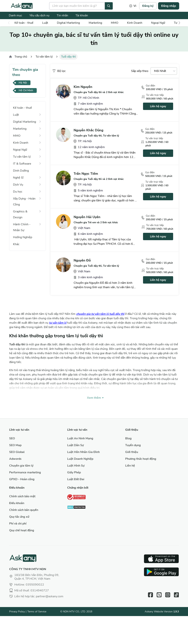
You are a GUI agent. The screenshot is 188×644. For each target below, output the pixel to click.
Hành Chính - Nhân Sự (22, 227)
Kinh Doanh (135, 23)
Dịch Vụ (18, 185)
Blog (128, 438)
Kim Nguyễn (83, 87)
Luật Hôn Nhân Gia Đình (83, 452)
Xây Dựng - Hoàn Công (24, 202)
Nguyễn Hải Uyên (87, 217)
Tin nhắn (62, 15)
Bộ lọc (59, 71)
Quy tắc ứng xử (19, 517)
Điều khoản (17, 503)
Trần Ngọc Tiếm (86, 174)
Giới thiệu (132, 452)
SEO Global (17, 452)
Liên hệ (130, 466)
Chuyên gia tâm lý (21, 466)
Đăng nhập (169, 6)
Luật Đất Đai (76, 479)
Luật (45, 23)
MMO (115, 23)
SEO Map (15, 445)
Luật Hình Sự (76, 466)
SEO (12, 438)
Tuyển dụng (133, 445)
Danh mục (15, 15)
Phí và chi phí (18, 524)
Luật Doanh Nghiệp (80, 459)
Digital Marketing (68, 23)
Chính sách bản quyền (24, 510)
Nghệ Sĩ (18, 178)
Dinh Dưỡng (21, 171)
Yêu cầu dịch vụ (39, 15)
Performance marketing (25, 472)
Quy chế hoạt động (22, 530)
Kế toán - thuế (24, 23)
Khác (16, 244)
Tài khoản (82, 15)
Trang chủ (21, 57)
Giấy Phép (74, 472)
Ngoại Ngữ (158, 23)
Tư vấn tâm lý (44, 57)
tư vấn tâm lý (58, 323)
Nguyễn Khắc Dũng (88, 130)
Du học (18, 192)
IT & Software (22, 164)
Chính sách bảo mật (22, 496)
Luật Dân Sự (75, 445)
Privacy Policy (17, 612)
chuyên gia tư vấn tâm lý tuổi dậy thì (100, 314)
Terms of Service (37, 612)
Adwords (15, 459)
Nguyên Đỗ (82, 260)
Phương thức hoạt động (141, 459)
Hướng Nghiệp (23, 237)
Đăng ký (148, 6)
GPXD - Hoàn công (22, 479)
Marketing (95, 23)
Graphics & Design (20, 214)
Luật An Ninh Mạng (80, 438)
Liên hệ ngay (158, 106)
